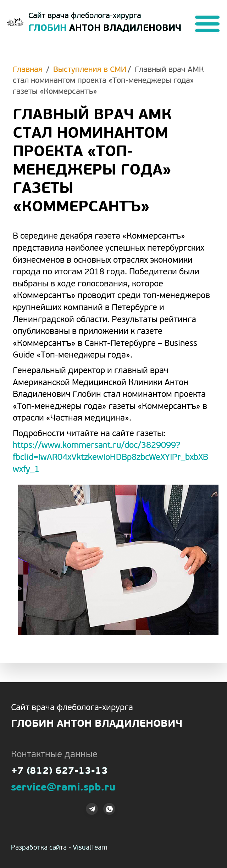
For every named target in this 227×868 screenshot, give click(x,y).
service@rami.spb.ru (63, 788)
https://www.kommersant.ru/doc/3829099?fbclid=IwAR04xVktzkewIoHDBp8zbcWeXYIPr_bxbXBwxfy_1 (110, 458)
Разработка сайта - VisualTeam (59, 848)
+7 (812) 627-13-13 (59, 772)
